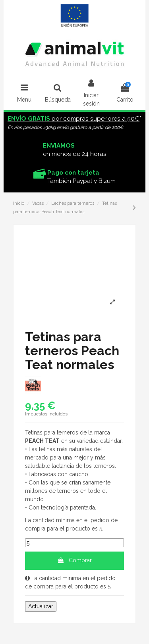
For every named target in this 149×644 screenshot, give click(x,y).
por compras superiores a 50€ (74, 119)
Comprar (74, 560)
